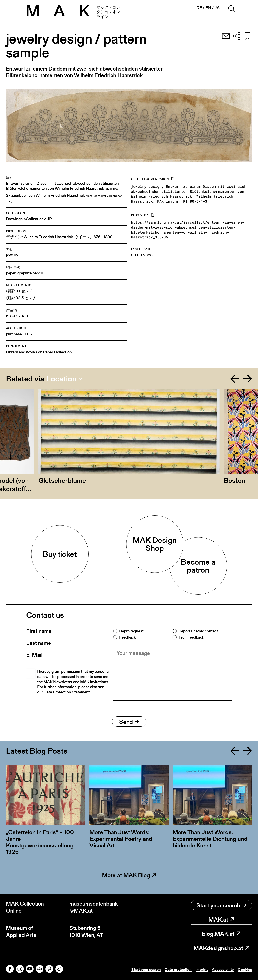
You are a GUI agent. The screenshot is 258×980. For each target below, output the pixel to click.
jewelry (12, 255)
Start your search (221, 905)
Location (61, 379)
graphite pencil (30, 273)
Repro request (131, 631)
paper (11, 273)
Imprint (202, 970)
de (199, 8)
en (208, 8)
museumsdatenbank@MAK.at (94, 907)
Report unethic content (198, 631)
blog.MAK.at (221, 934)
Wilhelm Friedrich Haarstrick (48, 237)
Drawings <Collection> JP (29, 219)
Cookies (245, 970)
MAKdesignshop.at (221, 948)
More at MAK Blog (129, 875)
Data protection (178, 970)
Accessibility (223, 970)
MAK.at (221, 919)
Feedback (128, 637)
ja (217, 8)
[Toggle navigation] (248, 9)
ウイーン (82, 237)
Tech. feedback (191, 637)
